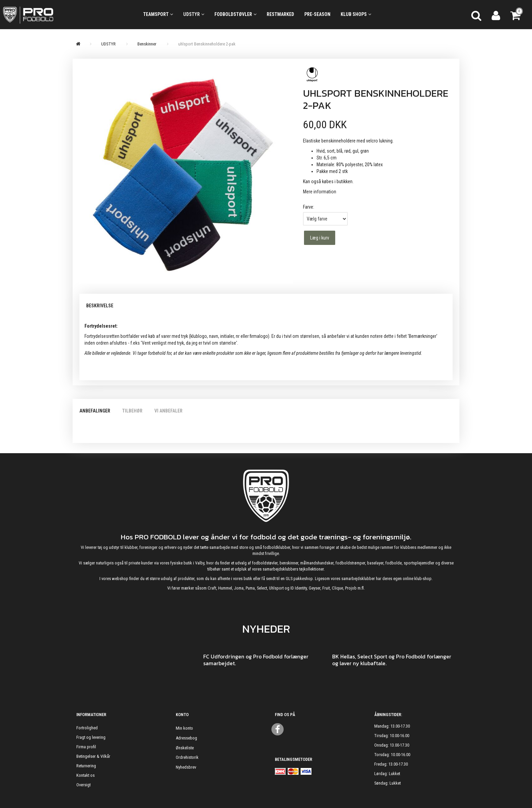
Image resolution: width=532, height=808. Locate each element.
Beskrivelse (100, 306)
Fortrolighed (87, 728)
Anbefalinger (95, 411)
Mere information (320, 192)
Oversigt (83, 785)
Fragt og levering (91, 737)
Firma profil (86, 747)
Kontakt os (85, 775)
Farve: (309, 207)
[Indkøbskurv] (516, 15)
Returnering (86, 766)
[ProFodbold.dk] (59, 15)
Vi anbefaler (168, 411)
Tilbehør (132, 411)
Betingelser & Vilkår (93, 756)
